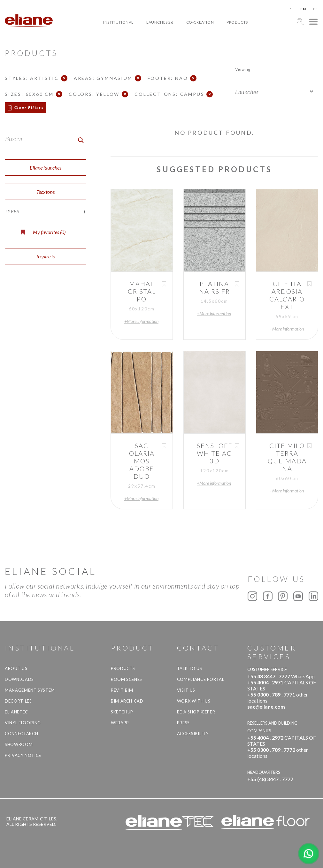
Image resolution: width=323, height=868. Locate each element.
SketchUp (122, 712)
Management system (30, 690)
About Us (16, 668)
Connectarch (21, 734)
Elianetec (16, 712)
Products (237, 22)
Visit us (186, 690)
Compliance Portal (201, 679)
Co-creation (200, 22)
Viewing (243, 69)
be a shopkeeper (196, 712)
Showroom (19, 744)
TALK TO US (190, 668)
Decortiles (18, 701)
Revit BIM (122, 690)
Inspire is (46, 256)
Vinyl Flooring (23, 723)
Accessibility (193, 734)
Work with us (194, 701)
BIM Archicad (127, 701)
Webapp (120, 723)
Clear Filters (29, 107)
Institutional (118, 22)
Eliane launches (46, 168)
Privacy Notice (23, 755)
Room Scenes (127, 679)
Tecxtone (46, 192)
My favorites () (43, 232)
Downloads (19, 679)
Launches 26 (160, 22)
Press (183, 723)
